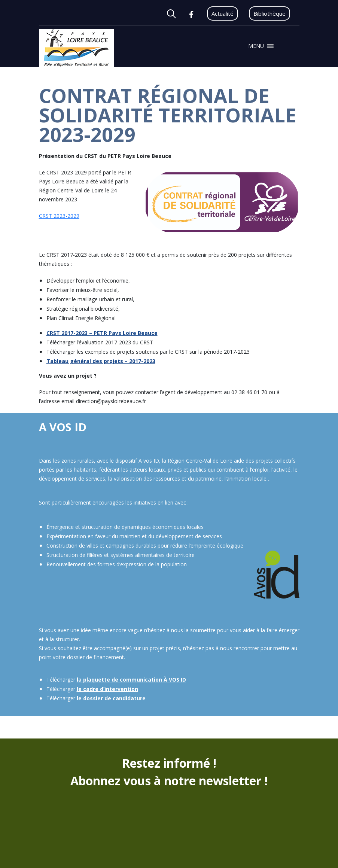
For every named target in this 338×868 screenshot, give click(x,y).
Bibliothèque (270, 13)
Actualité (223, 13)
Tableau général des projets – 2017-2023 (101, 361)
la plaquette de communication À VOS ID (131, 680)
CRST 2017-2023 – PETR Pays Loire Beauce (102, 333)
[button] (256, 46)
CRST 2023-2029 (59, 216)
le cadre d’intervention (107, 689)
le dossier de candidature (111, 698)
